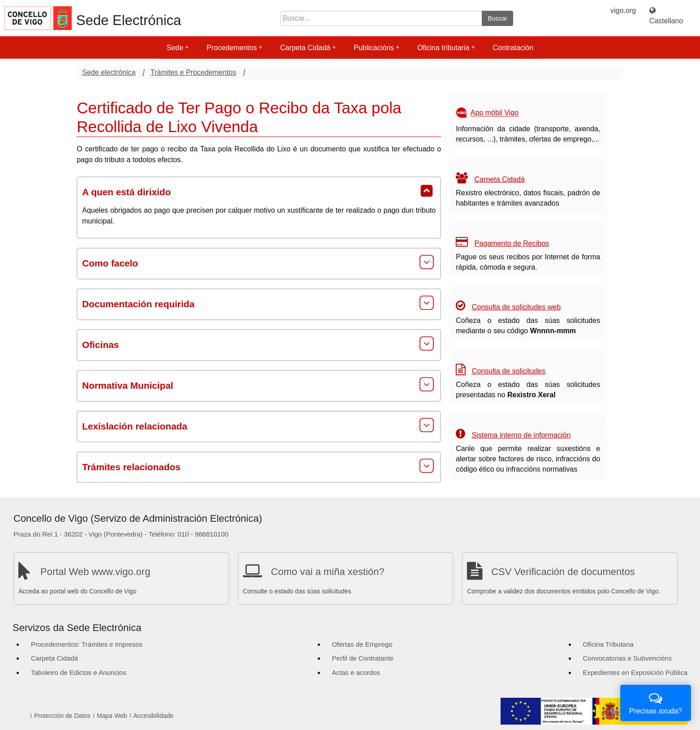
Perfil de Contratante (363, 658)
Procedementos (234, 48)
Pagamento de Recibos (512, 243)
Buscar (497, 18)
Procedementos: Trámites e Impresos (87, 644)
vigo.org (623, 11)
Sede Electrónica (129, 20)
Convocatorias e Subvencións (627, 658)
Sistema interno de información (521, 435)
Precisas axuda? (656, 702)
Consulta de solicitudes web (516, 307)
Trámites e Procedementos (193, 72)
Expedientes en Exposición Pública (635, 672)
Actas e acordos (356, 672)
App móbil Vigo (495, 113)
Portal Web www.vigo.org (95, 572)
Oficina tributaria (446, 48)
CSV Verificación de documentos (563, 572)
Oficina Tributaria (608, 644)
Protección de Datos (62, 716)
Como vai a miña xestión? (328, 572)
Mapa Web (112, 716)
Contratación (513, 48)
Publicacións (376, 48)
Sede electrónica (109, 72)
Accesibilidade (154, 716)
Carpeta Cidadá (308, 48)
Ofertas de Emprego (362, 644)
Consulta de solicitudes (509, 371)
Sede (178, 48)
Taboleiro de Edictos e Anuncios (79, 672)
